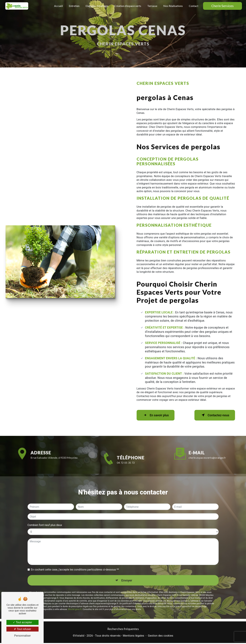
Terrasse (152, 6)
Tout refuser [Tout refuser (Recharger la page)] (22, 629)
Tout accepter (22, 622)
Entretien (74, 6)
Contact (193, 6)
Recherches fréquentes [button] (123, 630)
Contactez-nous (213, 415)
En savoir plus (157, 415)
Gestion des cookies (161, 636)
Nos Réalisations (173, 6)
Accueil (58, 6)
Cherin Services (222, 6)
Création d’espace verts (127, 6)
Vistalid (80, 636)
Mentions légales (133, 636)
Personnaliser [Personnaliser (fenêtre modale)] (22, 636)
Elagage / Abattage (96, 6)
